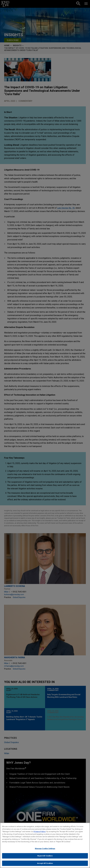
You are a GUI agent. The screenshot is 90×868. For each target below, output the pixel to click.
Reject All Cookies (45, 857)
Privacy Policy (40, 833)
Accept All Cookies (45, 865)
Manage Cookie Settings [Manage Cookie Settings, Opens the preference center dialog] (45, 850)
